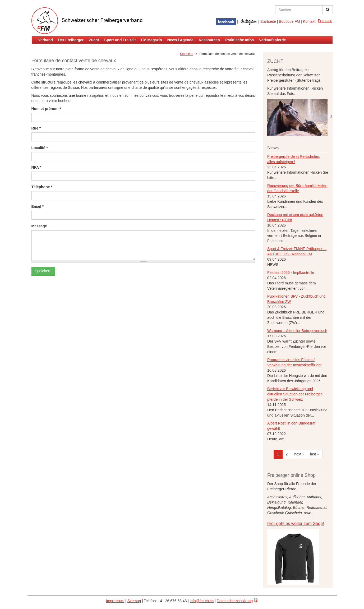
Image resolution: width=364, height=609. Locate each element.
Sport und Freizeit (120, 40)
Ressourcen (209, 40)
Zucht (94, 40)
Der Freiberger (71, 40)
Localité (40, 148)
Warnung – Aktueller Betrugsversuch (297, 331)
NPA (36, 167)
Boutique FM (289, 21)
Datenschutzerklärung (235, 601)
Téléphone (42, 187)
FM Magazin (151, 40)
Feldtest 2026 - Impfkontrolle (291, 273)
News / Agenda (180, 40)
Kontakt (309, 21)
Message (39, 226)
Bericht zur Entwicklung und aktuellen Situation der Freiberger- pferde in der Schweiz (295, 394)
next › (299, 454)
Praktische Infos (239, 40)
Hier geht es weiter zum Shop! (296, 523)
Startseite (268, 21)
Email (38, 206)
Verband (46, 40)
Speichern (43, 271)
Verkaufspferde (272, 40)
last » (314, 454)
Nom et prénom (46, 109)
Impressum (115, 601)
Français (325, 21)
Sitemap (134, 601)
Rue (36, 128)
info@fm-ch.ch (202, 601)
